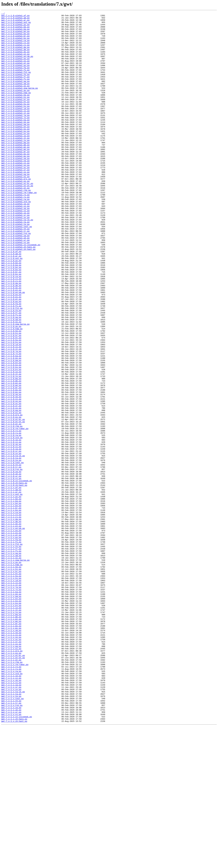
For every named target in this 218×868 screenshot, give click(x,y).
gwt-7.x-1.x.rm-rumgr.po (15, 795)
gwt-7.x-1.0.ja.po (11, 419)
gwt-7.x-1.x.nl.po (11, 760)
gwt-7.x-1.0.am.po (11, 302)
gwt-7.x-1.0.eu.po (11, 359)
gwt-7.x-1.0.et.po (11, 357)
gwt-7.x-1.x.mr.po (11, 746)
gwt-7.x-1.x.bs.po (11, 610)
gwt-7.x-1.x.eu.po (11, 643)
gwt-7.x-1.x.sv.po (11, 825)
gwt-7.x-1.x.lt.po (11, 730)
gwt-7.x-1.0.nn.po (11, 479)
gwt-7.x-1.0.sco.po (12, 523)
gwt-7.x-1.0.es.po (11, 354)
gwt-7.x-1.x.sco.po (12, 806)
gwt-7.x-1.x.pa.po (11, 773)
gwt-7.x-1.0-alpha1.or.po (15, 201)
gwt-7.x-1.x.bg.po (11, 599)
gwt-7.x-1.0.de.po (11, 340)
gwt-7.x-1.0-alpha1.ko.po (15, 152)
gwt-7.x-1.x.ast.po (12, 591)
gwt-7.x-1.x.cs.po (11, 615)
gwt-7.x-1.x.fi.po (11, 648)
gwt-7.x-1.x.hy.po (11, 692)
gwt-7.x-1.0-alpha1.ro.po (15, 231)
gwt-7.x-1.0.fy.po (11, 376)
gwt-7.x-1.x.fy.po (11, 659)
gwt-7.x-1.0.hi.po (11, 398)
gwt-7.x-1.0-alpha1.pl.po (15, 210)
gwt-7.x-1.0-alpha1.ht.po (15, 120)
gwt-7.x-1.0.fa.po (11, 362)
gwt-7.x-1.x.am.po (11, 585)
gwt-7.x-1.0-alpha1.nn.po (15, 196)
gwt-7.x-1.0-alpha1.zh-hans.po (18, 294)
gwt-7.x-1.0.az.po (11, 310)
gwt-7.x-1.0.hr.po (11, 400)
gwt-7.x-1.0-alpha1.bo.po (15, 38)
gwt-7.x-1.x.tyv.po (12, 844)
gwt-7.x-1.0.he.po (11, 395)
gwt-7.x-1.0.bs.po (11, 327)
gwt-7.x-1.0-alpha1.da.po (15, 54)
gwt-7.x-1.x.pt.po (11, 790)
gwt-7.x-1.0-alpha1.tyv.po (16, 278)
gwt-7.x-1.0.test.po (12, 553)
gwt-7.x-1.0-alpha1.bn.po (15, 35)
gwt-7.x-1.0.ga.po (11, 378)
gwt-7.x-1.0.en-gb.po (13, 349)
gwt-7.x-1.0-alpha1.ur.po (15, 286)
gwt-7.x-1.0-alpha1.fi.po (15, 82)
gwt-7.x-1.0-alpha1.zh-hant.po (18, 297)
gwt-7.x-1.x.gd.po (11, 664)
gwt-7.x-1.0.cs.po (11, 332)
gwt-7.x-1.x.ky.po (11, 724)
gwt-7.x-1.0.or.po (11, 485)
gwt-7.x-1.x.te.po (11, 833)
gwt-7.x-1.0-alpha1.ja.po (15, 136)
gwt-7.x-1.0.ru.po (11, 517)
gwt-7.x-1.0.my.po (11, 468)
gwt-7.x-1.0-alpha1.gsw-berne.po (20, 103)
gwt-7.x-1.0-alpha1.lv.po (15, 166)
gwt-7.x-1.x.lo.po (11, 727)
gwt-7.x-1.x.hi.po (11, 681)
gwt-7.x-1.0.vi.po (11, 572)
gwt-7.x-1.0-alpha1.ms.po (15, 182)
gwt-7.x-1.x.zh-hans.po (14, 860)
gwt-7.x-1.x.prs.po (12, 779)
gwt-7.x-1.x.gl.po (11, 667)
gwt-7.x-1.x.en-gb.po (13, 632)
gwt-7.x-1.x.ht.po (11, 686)
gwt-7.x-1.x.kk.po (11, 711)
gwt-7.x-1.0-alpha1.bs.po (15, 44)
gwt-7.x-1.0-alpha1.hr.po (15, 117)
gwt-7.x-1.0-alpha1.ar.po (15, 22)
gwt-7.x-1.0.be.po (11, 313)
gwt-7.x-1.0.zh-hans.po (14, 577)
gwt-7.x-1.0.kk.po (11, 427)
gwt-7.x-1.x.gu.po (11, 673)
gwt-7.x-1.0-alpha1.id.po (15, 128)
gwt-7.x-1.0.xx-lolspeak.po (17, 575)
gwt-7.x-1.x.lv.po (11, 732)
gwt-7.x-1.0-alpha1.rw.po (15, 237)
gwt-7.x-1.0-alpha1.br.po (15, 41)
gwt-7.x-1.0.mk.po (11, 455)
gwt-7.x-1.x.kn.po (11, 716)
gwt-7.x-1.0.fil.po (12, 368)
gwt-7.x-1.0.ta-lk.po (13, 545)
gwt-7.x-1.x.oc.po (11, 765)
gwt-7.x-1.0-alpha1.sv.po (15, 259)
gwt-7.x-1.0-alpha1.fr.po (15, 90)
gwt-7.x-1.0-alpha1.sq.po (15, 253)
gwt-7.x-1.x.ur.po (11, 852)
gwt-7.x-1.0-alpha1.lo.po (15, 161)
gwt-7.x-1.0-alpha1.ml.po (15, 174)
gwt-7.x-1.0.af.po (11, 300)
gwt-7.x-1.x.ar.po (11, 588)
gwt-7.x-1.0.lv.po (11, 449)
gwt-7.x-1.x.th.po (11, 839)
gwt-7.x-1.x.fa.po (11, 645)
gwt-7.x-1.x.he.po (11, 678)
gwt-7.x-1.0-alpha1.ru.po (15, 234)
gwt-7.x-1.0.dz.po (11, 343)
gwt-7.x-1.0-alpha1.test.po (17, 270)
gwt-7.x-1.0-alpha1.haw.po (16, 109)
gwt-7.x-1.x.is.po (11, 697)
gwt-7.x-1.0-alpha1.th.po (15, 272)
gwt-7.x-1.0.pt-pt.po (13, 504)
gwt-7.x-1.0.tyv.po (12, 561)
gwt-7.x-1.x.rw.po (11, 803)
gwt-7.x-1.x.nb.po (11, 754)
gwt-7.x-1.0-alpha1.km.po (15, 147)
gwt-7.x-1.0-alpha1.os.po (15, 204)
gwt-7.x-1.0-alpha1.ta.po (15, 264)
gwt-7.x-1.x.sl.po (11, 817)
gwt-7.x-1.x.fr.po (11, 656)
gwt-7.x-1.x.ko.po (11, 719)
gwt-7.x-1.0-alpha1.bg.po (15, 33)
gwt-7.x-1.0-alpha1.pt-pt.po (17, 221)
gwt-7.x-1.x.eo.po (11, 634)
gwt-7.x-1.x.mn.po (11, 743)
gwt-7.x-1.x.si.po (11, 811)
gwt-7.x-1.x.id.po (11, 694)
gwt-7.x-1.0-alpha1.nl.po (15, 193)
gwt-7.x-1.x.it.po (11, 700)
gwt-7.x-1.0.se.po (11, 526)
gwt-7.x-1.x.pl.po (11, 776)
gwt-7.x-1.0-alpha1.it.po (15, 133)
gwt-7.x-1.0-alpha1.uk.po (15, 283)
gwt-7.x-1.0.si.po (11, 528)
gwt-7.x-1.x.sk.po (11, 814)
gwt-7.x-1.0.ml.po (11, 457)
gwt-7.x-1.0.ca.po (11, 329)
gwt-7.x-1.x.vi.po (11, 855)
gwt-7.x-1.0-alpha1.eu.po (15, 76)
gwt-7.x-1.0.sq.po (11, 536)
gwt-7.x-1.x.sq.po (11, 820)
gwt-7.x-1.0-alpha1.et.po (15, 74)
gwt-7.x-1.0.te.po (11, 550)
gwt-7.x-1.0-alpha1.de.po (15, 57)
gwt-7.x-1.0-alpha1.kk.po (15, 144)
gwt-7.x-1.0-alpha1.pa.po (15, 207)
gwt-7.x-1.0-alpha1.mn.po (15, 177)
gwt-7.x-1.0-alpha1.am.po (15, 19)
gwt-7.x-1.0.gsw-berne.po (15, 387)
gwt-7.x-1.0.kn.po (11, 433)
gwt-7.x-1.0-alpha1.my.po (15, 185)
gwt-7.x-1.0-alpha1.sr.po (15, 256)
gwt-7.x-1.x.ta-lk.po (13, 828)
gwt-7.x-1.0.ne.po (11, 474)
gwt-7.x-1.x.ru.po (11, 801)
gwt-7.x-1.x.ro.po (11, 798)
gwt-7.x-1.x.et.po (11, 640)
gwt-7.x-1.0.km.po (11, 430)
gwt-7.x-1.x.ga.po (11, 662)
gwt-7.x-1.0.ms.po (11, 466)
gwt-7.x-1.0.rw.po (11, 520)
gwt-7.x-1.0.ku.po (11, 438)
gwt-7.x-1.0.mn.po (11, 460)
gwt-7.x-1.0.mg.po (11, 452)
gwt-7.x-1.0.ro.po (11, 515)
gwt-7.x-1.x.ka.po (11, 708)
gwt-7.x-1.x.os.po (11, 771)
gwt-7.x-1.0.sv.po (11, 542)
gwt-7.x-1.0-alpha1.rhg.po (16, 226)
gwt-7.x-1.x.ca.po (11, 613)
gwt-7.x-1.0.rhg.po (12, 509)
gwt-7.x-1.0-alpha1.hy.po (15, 125)
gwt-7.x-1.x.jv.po (11, 705)
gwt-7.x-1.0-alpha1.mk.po (15, 172)
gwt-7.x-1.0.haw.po (12, 392)
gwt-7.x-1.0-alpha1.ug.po (15, 280)
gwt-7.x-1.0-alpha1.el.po (15, 63)
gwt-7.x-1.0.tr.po (11, 558)
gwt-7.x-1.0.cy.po (11, 335)
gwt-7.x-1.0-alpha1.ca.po (15, 46)
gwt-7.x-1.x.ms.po (11, 749)
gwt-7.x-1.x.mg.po (11, 735)
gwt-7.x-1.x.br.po (11, 607)
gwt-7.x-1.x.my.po (11, 752)
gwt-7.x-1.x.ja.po (11, 703)
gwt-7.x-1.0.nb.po (11, 471)
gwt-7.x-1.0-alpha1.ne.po (15, 191)
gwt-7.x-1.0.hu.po (11, 406)
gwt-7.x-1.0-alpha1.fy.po (15, 93)
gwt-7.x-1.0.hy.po (11, 408)
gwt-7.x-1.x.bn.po (11, 602)
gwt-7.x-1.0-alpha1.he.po (15, 112)
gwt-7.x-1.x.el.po (11, 629)
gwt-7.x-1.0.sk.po (11, 531)
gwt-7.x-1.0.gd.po (11, 381)
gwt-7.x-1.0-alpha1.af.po (15, 16)
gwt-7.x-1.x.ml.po (11, 741)
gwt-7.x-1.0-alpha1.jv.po (15, 139)
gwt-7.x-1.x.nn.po (11, 762)
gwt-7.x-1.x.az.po (11, 594)
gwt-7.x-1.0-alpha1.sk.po (15, 248)
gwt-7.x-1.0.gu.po (11, 389)
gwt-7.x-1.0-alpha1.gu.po (15, 106)
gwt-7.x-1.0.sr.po (11, 539)
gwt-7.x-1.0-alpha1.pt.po (15, 223)
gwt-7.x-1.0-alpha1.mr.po (15, 180)
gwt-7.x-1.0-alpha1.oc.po (15, 199)
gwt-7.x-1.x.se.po (11, 809)
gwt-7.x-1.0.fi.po (11, 365)
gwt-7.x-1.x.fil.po (12, 651)
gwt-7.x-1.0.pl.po (11, 493)
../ (3, 14)
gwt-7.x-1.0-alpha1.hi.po (15, 114)
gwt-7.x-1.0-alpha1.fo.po (15, 87)
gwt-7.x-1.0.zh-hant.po (14, 580)
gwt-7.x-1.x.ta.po (11, 830)
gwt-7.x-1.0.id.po (11, 411)
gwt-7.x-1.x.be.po (11, 596)
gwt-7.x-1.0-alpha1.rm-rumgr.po (19, 229)
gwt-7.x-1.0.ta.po (11, 547)
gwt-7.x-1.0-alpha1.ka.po (15, 142)
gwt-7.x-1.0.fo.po (11, 370)
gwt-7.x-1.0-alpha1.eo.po (15, 68)
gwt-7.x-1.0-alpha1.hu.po (15, 123)
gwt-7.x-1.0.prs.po (12, 496)
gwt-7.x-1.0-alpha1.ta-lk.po (17, 261)
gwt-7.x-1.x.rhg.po (12, 792)
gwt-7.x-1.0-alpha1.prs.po (16, 212)
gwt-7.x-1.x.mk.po (11, 738)
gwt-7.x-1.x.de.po (11, 624)
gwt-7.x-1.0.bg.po (11, 316)
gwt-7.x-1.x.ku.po (11, 722)
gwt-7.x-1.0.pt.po (11, 506)
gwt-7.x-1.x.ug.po (11, 847)
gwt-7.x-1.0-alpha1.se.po (15, 242)
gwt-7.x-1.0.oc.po (11, 482)
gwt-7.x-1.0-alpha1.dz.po (15, 60)
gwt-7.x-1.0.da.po (11, 338)
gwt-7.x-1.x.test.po (12, 836)
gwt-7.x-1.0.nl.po (11, 477)
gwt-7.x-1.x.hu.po (11, 689)
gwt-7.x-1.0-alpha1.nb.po (15, 188)
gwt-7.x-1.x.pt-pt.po (13, 787)
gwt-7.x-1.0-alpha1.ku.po (15, 155)
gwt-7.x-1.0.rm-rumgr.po (15, 512)
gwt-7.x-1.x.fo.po (11, 653)
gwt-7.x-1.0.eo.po (11, 351)
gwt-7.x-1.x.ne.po (11, 757)
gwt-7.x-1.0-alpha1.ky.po (15, 158)
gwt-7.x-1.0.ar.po (11, 305)
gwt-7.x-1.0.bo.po (11, 321)
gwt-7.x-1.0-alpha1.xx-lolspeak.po (21, 291)
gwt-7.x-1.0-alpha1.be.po (15, 30)
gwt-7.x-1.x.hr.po (11, 683)
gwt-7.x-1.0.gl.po (11, 384)
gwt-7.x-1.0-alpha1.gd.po (15, 98)
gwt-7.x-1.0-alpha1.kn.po (15, 150)
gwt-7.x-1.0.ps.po (11, 498)
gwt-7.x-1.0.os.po (11, 487)
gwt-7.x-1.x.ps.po (11, 781)
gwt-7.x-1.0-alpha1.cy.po (15, 52)
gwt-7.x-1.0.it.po (11, 417)
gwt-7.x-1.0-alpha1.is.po (15, 131)
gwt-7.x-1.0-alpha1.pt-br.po (17, 218)
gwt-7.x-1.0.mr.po (11, 463)
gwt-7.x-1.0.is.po (11, 414)
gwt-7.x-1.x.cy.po (11, 618)
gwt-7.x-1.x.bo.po (11, 604)
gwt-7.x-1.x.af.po (11, 583)
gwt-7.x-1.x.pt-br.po (13, 784)
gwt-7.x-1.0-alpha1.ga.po (15, 95)
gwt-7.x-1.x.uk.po (11, 850)
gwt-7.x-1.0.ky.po (11, 441)
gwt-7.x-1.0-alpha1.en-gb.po (17, 65)
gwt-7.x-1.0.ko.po (11, 436)
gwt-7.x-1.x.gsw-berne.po (15, 670)
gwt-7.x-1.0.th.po (11, 555)
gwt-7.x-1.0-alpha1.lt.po (15, 163)
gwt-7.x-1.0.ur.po (11, 569)
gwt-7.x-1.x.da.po (11, 621)
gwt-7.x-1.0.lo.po (11, 444)
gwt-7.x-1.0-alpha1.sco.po (16, 240)
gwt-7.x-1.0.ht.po (11, 403)
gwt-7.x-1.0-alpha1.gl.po (15, 101)
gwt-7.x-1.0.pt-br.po (13, 501)
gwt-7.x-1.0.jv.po (11, 422)
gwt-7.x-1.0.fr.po (11, 373)
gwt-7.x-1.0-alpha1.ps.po (15, 215)
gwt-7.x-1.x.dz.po (11, 626)
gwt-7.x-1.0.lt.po (11, 447)
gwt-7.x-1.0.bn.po (11, 319)
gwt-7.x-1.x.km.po (11, 713)
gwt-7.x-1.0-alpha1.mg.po (15, 169)
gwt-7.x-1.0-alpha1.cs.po (15, 49)
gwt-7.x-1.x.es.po (11, 637)
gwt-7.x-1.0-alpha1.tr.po (15, 275)
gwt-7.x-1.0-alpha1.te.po (15, 267)
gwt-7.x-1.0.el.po (11, 346)
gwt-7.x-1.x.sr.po (11, 822)
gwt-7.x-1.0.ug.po (11, 564)
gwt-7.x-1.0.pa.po (11, 490)
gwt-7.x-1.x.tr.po (11, 841)
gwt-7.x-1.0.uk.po (11, 566)
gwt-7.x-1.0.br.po (11, 324)
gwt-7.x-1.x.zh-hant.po (14, 863)
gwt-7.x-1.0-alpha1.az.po (15, 27)
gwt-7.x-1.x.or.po (11, 768)
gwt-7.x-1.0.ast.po (12, 308)
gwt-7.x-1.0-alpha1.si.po (15, 245)
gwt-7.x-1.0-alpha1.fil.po (16, 84)
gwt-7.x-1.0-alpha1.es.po (15, 71)
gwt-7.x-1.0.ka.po (11, 425)
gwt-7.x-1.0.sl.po (11, 534)
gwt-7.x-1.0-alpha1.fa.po (15, 79)
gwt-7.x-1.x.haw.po (12, 675)
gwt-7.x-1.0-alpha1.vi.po (15, 289)
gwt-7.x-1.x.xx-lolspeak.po (17, 858)
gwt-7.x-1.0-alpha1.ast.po (16, 25)
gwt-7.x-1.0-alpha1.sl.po (15, 251)
